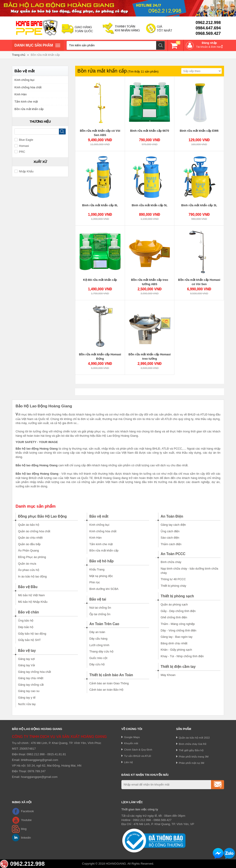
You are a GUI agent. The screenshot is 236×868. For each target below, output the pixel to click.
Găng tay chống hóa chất (35, 672)
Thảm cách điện (171, 544)
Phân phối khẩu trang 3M (194, 757)
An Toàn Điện (172, 516)
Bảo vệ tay (27, 651)
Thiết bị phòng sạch (177, 596)
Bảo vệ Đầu (28, 587)
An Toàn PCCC (173, 554)
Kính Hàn (21, 94)
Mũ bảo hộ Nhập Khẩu (33, 602)
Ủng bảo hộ (26, 621)
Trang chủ (19, 55)
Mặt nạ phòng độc (101, 576)
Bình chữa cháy (171, 562)
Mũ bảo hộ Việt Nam (31, 595)
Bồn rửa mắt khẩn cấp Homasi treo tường (150, 357)
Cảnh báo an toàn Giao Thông (109, 683)
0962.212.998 (208, 23)
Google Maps (132, 737)
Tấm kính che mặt (26, 102)
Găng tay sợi (26, 659)
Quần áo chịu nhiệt (30, 538)
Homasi (22, 146)
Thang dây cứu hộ (101, 651)
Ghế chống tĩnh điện (174, 617)
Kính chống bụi (24, 80)
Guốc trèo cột (98, 658)
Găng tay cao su (29, 691)
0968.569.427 (208, 33)
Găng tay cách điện (173, 525)
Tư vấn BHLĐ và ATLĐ (138, 756)
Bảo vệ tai (98, 599)
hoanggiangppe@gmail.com (39, 777)
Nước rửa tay (27, 704)
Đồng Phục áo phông (32, 557)
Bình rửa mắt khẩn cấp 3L (199, 205)
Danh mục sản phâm (37, 46)
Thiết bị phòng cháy (173, 586)
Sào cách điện (170, 538)
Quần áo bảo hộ (29, 525)
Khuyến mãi (131, 743)
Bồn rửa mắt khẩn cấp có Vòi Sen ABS (100, 133)
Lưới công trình (99, 645)
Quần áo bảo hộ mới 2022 (194, 738)
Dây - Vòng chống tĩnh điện (178, 630)
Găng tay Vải (27, 665)
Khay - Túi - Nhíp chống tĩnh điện (182, 656)
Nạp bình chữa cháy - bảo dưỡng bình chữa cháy (189, 571)
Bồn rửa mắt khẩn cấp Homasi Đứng (100, 357)
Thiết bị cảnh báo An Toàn (111, 675)
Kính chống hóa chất (28, 87)
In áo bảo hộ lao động (32, 576)
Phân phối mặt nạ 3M (192, 763)
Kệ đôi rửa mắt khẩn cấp (100, 280)
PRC (20, 152)
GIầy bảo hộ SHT (29, 640)
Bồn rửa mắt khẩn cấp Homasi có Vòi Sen (199, 282)
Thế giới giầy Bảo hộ (191, 750)
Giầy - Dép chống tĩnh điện (178, 611)
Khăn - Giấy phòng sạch (176, 650)
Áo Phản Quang (28, 550)
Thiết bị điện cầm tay (178, 667)
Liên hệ (128, 762)
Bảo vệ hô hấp (102, 561)
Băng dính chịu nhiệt (174, 643)
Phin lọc (95, 582)
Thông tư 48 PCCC (173, 579)
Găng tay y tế (27, 698)
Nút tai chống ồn (100, 608)
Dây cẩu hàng (98, 639)
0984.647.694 (208, 28)
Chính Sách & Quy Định (138, 750)
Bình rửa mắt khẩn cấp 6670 (150, 131)
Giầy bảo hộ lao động (32, 634)
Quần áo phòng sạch (174, 604)
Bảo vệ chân (29, 612)
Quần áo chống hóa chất (34, 531)
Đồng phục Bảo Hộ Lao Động (42, 516)
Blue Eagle (24, 140)
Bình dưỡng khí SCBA (104, 589)
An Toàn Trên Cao (104, 624)
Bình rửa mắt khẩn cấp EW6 (199, 131)
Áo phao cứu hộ (29, 570)
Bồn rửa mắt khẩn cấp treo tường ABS (150, 282)
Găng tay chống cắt (31, 685)
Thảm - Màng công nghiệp (178, 624)
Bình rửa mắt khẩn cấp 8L (100, 205)
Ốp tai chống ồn (100, 614)
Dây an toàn (97, 632)
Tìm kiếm (161, 45)
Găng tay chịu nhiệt (31, 678)
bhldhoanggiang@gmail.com (40, 760)
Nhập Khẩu (24, 171)
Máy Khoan (168, 675)
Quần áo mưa (27, 564)
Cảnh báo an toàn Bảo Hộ (106, 690)
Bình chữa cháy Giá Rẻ (193, 744)
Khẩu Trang (97, 569)
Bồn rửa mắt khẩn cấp (45, 55)
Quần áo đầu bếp (29, 544)
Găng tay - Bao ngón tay (177, 637)
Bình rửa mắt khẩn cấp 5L (150, 205)
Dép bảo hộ (26, 627)
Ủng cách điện (170, 531)
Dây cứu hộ (97, 664)
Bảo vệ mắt (99, 516)
